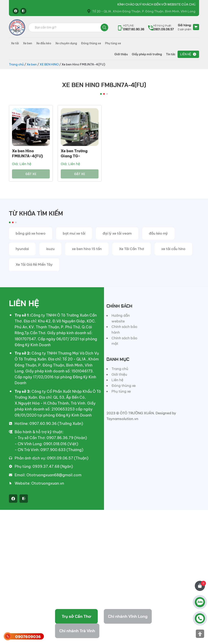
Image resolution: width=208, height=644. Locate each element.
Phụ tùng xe (113, 43)
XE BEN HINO (49, 64)
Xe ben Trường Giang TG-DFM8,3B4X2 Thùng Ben (80, 159)
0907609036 (28, 637)
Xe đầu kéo (44, 43)
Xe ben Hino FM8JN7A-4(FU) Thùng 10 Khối (27, 156)
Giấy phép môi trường (147, 54)
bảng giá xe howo (31, 233)
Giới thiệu (121, 54)
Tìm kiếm (104, 27)
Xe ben (28, 43)
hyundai (22, 249)
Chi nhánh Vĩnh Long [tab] (128, 616)
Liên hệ (186, 54)
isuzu (50, 249)
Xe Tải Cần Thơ (132, 249)
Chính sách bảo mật (124, 341)
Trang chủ (16, 64)
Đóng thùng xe (91, 43)
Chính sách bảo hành (124, 330)
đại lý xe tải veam (117, 233)
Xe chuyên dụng (66, 43)
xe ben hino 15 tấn (87, 249)
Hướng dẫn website (121, 318)
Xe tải (15, 43)
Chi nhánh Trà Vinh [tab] (77, 631)
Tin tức (171, 54)
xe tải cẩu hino (173, 249)
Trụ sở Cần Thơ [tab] (76, 616)
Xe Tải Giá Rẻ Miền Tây (34, 264)
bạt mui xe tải (74, 233)
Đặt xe (31, 174)
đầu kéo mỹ (158, 233)
